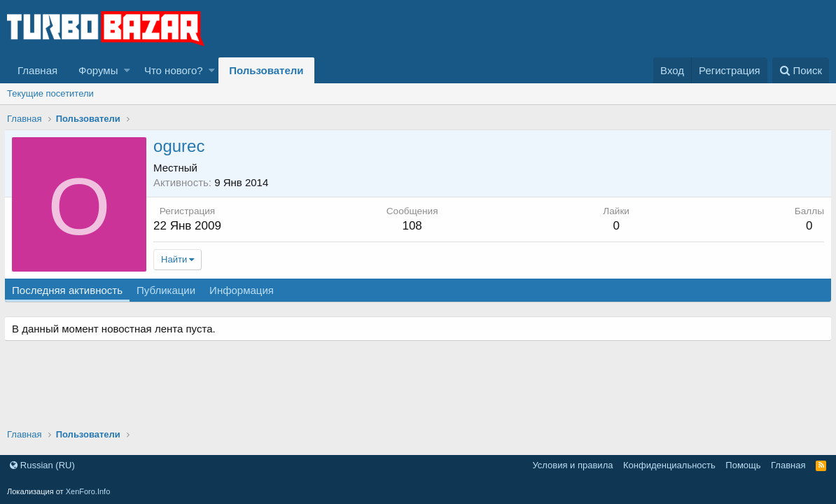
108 (413, 226)
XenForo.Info (88, 491)
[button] (127, 70)
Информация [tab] (244, 290)
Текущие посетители (50, 93)
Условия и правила (572, 465)
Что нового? (174, 70)
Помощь (743, 465)
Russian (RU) (42, 465)
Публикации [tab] (169, 290)
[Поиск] (801, 70)
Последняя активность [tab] (70, 290)
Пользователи (266, 70)
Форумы (98, 70)
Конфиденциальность (669, 465)
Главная (37, 70)
